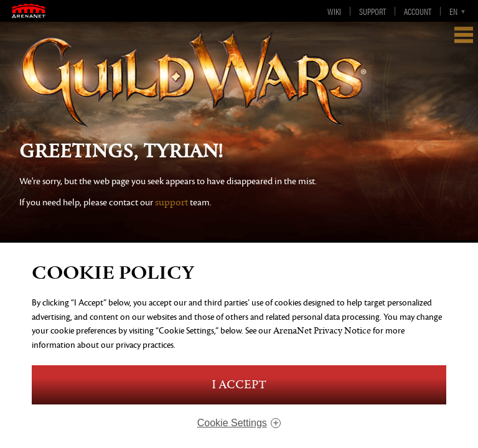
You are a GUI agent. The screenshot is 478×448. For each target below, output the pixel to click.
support (171, 203)
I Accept (239, 385)
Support (373, 11)
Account (418, 11)
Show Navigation (464, 35)
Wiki (334, 11)
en (453, 11)
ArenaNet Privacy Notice (322, 331)
